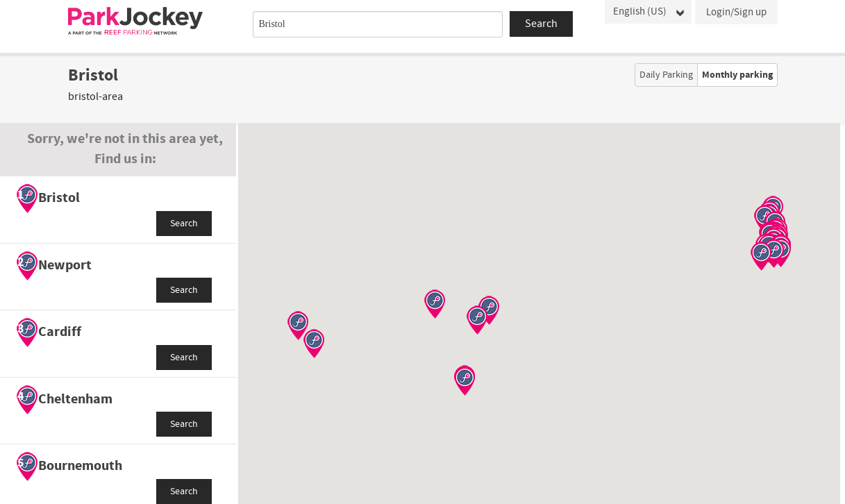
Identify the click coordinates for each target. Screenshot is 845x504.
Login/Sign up (736, 12)
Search (184, 224)
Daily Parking (666, 75)
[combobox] (378, 24)
